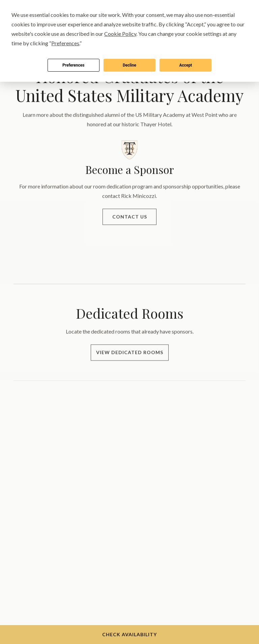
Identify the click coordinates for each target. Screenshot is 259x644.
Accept (185, 65)
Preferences (74, 65)
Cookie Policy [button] (120, 34)
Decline (129, 65)
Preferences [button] (65, 43)
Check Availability (129, 634)
